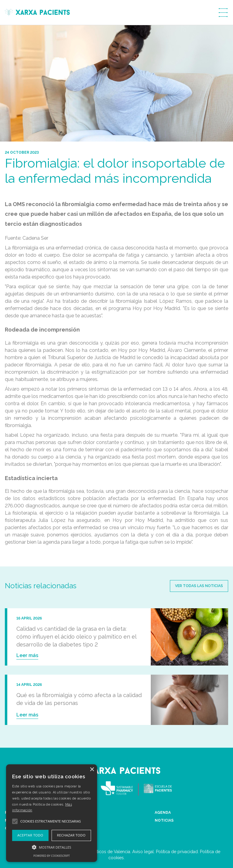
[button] (52, 847)
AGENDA (163, 813)
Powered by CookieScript (52, 856)
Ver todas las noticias (199, 586)
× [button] (92, 770)
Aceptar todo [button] (30, 835)
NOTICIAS (164, 820)
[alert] (52, 813)
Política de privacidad (177, 852)
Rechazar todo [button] (71, 835)
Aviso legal (143, 852)
